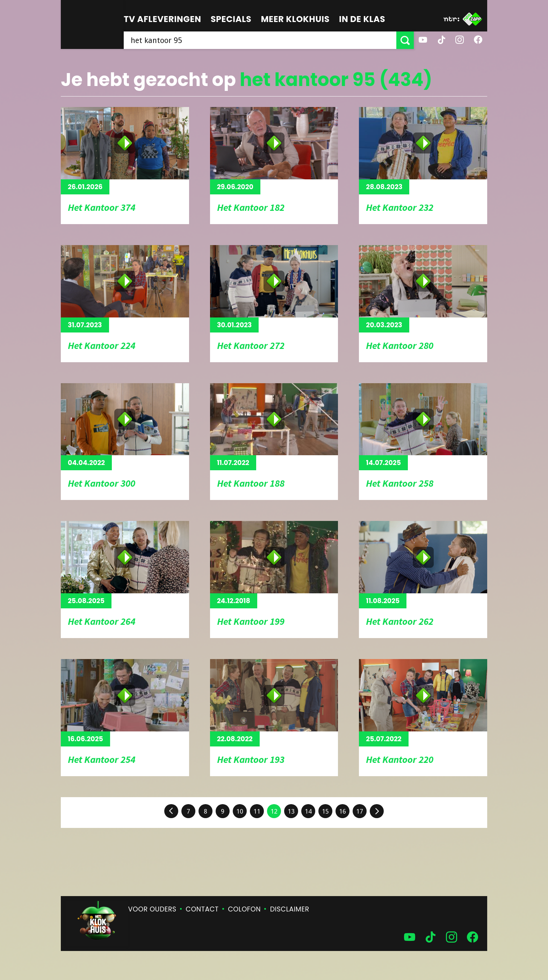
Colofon (244, 909)
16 (342, 811)
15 (325, 811)
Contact (202, 909)
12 (274, 811)
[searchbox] (260, 40)
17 (360, 811)
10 (240, 811)
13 (291, 811)
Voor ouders (152, 909)
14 (308, 811)
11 (257, 811)
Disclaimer (290, 909)
